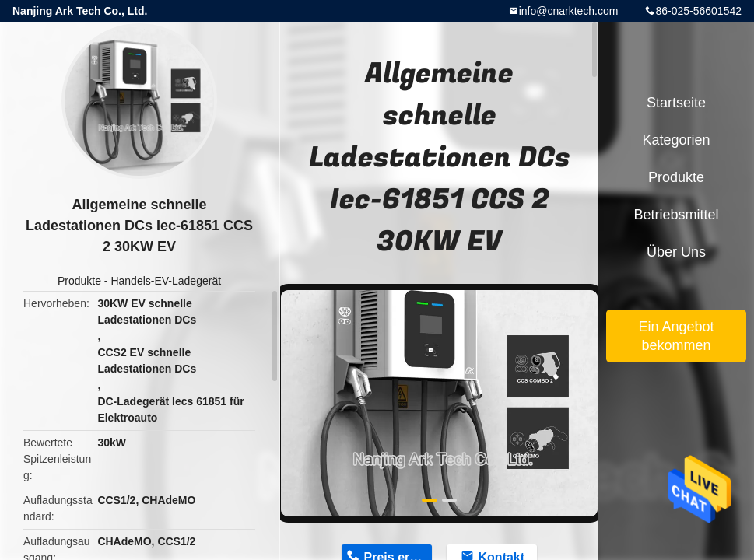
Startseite (676, 103)
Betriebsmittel (676, 215)
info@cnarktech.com (569, 11)
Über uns (676, 252)
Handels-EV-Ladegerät (166, 281)
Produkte (79, 281)
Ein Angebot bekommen (676, 336)
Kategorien (676, 140)
